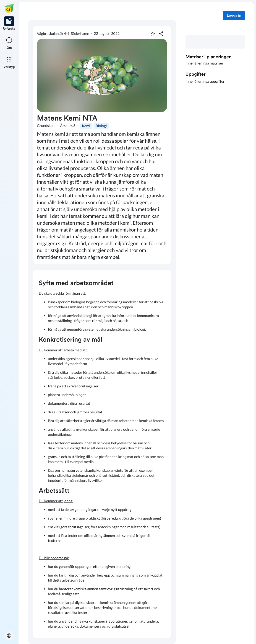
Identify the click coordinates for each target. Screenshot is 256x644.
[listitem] (9, 24)
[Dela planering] (161, 34)
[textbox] (102, 454)
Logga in (234, 16)
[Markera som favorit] (153, 34)
